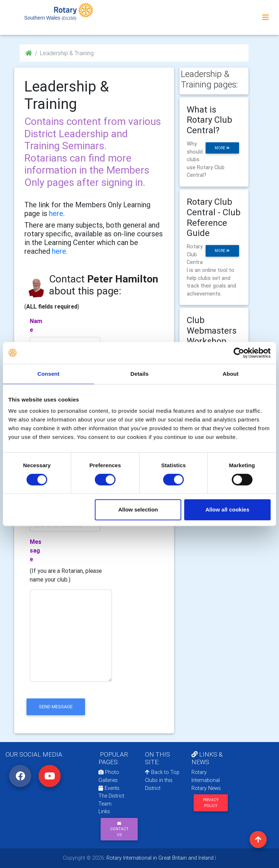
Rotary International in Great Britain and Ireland (159, 858)
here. (60, 251)
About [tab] (231, 374)
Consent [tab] (48, 374)
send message (56, 707)
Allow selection (138, 510)
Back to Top (162, 772)
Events (109, 788)
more (222, 148)
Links (104, 811)
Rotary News (206, 788)
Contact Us (119, 829)
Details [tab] (139, 374)
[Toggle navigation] (266, 17)
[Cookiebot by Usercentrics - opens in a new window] (239, 353)
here (56, 213)
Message (36, 550)
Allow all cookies (227, 510)
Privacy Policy (211, 803)
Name (36, 325)
